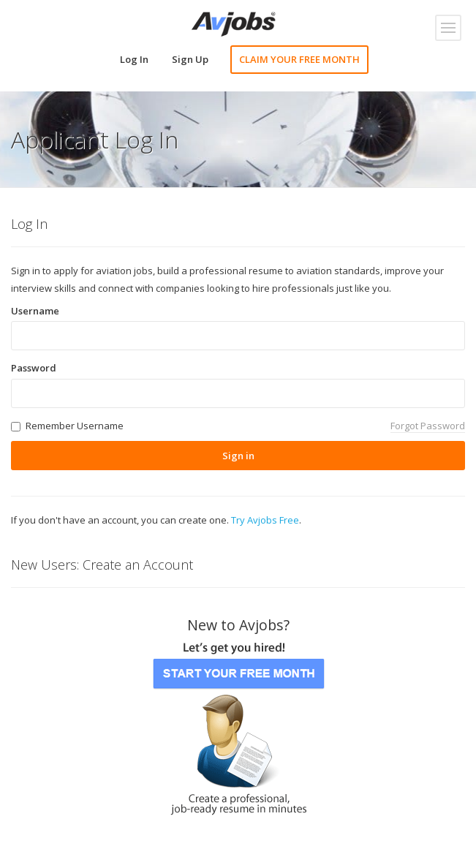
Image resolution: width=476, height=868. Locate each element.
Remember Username (75, 426)
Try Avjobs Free (265, 520)
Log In (134, 59)
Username (35, 311)
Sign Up (190, 59)
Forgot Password (428, 426)
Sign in (238, 456)
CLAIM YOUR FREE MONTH (299, 59)
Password (34, 368)
